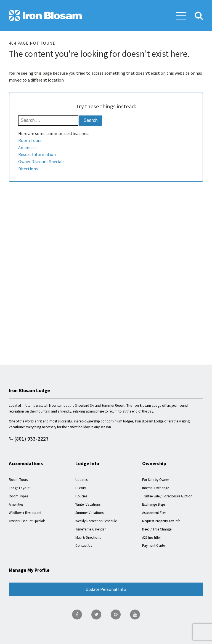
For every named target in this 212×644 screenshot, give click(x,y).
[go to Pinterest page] (116, 615)
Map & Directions (88, 537)
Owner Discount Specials (41, 161)
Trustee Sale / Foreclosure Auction (167, 496)
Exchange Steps (154, 504)
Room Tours (30, 140)
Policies (81, 496)
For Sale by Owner (156, 480)
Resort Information (37, 154)
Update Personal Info (106, 589)
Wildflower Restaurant (25, 513)
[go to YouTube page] (135, 615)
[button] (181, 15)
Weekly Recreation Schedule (96, 521)
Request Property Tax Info (161, 521)
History (81, 488)
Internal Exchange (156, 488)
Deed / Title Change (157, 529)
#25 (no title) (151, 537)
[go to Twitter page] (96, 615)
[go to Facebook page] (77, 615)
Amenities (28, 147)
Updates (81, 480)
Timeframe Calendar (91, 529)
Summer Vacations (89, 513)
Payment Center (154, 545)
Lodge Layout (19, 488)
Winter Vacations (88, 504)
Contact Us (84, 545)
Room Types (18, 496)
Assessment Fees (154, 513)
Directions (28, 169)
